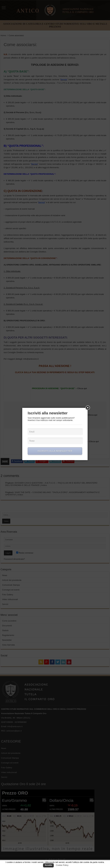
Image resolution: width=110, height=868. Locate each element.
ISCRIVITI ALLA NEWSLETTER (55, 451)
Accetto (48, 865)
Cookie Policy (62, 865)
